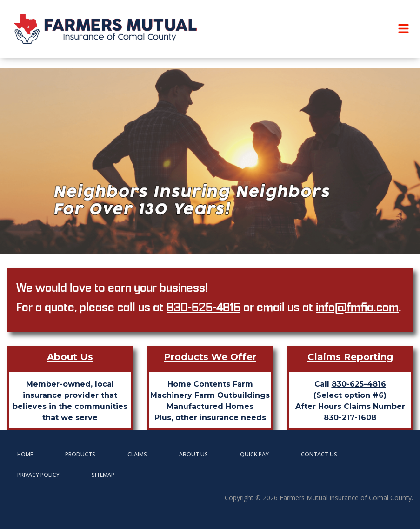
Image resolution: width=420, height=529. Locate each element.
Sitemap (103, 475)
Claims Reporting (350, 357)
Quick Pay (254, 454)
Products (80, 454)
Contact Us (319, 454)
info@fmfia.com (357, 307)
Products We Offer (210, 357)
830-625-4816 (203, 307)
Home (25, 454)
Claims (137, 454)
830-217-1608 (350, 418)
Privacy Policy (38, 475)
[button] (404, 29)
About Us (70, 357)
